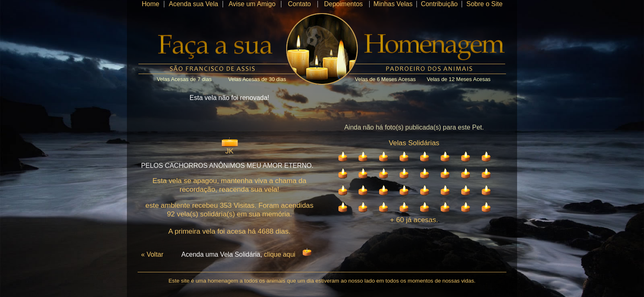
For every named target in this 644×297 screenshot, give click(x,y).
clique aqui (280, 254)
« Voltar (152, 254)
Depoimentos (343, 4)
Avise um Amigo (252, 4)
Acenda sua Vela (193, 4)
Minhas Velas (393, 4)
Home (151, 4)
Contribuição (439, 4)
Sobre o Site (484, 4)
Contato (299, 4)
